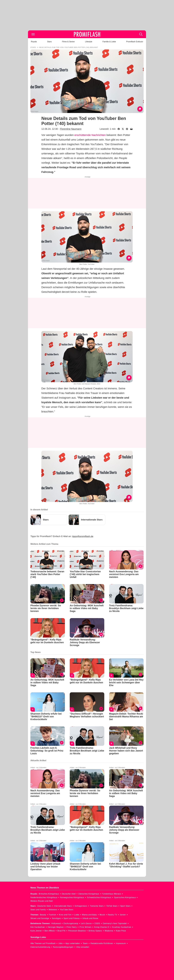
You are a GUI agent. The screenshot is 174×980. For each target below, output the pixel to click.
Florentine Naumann (71, 129)
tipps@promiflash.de (83, 536)
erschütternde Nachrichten (90, 135)
